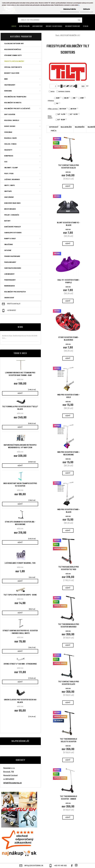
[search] (79, 20)
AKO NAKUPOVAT (38, 26)
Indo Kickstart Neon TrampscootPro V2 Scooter (20, 485)
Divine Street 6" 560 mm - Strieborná (20, 664)
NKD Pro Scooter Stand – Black (69, 511)
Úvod (57, 36)
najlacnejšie (66, 127)
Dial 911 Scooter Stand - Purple (69, 281)
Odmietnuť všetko (70, 9)
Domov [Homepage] (14, 26)
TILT (79, 36)
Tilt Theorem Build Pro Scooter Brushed (69, 626)
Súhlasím (87, 9)
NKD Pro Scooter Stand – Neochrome (69, 453)
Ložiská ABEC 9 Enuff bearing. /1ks (20, 563)
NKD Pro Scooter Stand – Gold (69, 396)
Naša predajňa (24, 26)
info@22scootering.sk (14, 304)
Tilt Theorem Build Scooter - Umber (69, 798)
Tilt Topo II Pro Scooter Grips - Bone (20, 595)
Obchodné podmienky (73, 26)
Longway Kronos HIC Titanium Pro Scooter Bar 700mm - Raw (20, 374)
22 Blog (86, 26)
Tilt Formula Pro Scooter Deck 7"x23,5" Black (20, 408)
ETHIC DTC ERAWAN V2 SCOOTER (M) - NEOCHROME (20, 523)
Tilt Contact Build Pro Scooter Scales (69, 167)
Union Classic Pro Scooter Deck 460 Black (20, 701)
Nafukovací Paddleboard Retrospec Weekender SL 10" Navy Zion (20, 446)
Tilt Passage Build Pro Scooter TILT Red (69, 568)
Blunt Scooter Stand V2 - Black (69, 224)
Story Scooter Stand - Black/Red (69, 339)
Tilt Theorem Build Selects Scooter (69, 740)
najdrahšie (80, 127)
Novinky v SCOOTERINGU (54, 26)
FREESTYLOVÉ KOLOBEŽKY (68, 36)
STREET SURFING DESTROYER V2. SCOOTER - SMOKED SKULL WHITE (20, 632)
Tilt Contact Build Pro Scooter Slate (69, 683)
